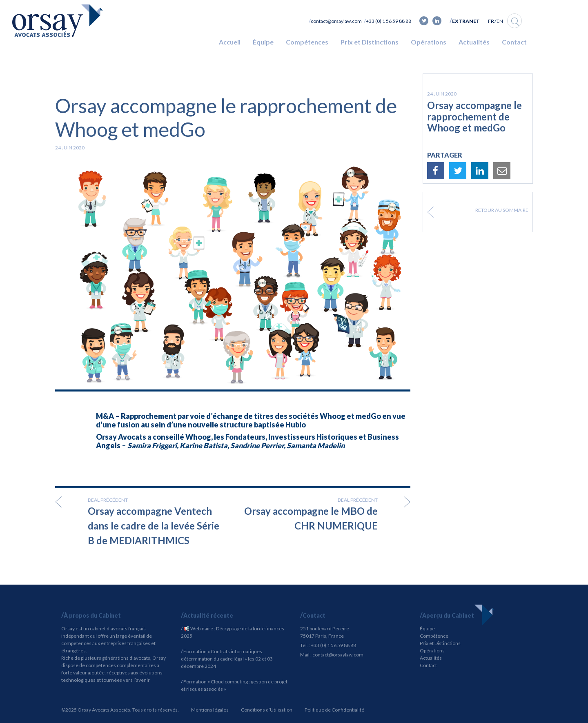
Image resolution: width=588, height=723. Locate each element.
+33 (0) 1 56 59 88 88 (389, 21)
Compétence (434, 636)
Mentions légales (210, 710)
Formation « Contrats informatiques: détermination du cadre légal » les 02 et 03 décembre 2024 (227, 659)
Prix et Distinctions (370, 42)
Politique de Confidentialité (334, 710)
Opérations (429, 42)
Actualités (474, 42)
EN (500, 21)
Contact (514, 42)
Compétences (307, 42)
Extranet (466, 21)
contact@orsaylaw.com (336, 21)
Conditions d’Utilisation (267, 710)
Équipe (263, 42)
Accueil (230, 42)
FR (491, 21)
